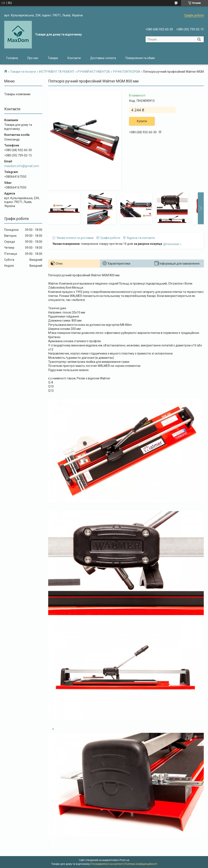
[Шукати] (199, 39)
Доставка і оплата (103, 58)
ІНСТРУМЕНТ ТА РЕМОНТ (57, 72)
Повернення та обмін (140, 58)
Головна (12, 58)
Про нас (33, 58)
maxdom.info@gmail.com (22, 166)
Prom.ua (124, 860)
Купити (142, 121)
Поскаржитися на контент (107, 864)
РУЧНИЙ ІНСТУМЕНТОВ (94, 72)
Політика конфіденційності (141, 864)
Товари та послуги (23, 72)
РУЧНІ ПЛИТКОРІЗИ (127, 72)
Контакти (74, 58)
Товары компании (17, 94)
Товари (53, 58)
